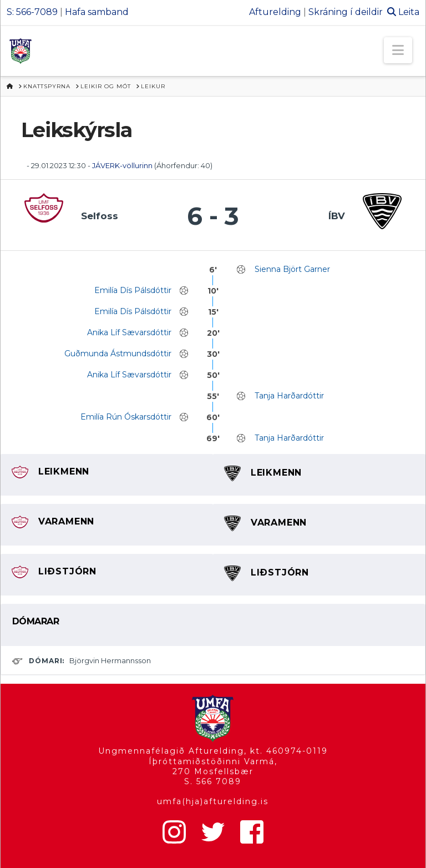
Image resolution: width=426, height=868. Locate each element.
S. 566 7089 (213, 781)
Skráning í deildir (346, 12)
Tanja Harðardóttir (289, 396)
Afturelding (275, 12)
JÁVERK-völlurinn (122, 165)
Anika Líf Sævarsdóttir (129, 332)
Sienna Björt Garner (292, 269)
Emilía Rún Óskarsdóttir (126, 417)
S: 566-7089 (32, 12)
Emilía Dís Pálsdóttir (133, 290)
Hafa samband (97, 12)
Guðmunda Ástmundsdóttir (118, 354)
